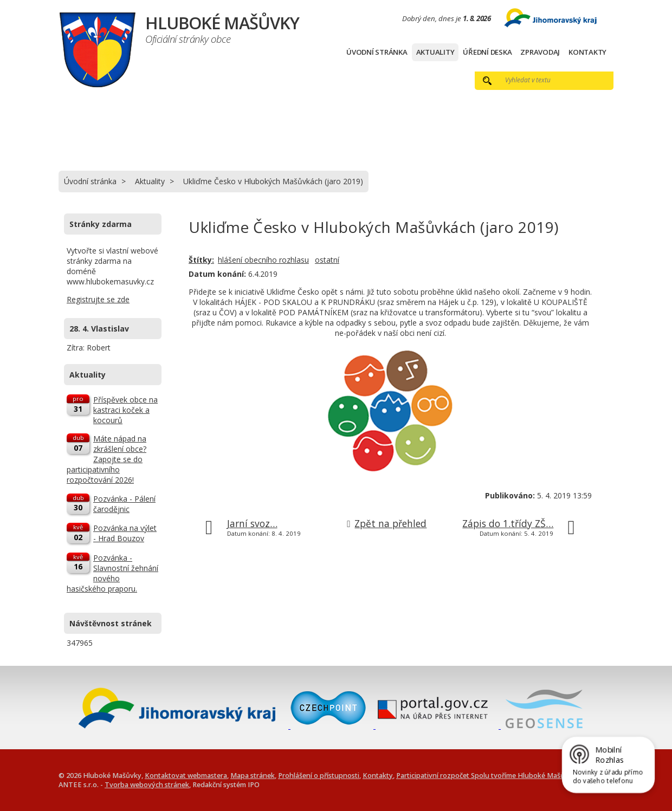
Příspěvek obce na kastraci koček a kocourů (125, 410)
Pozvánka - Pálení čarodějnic (124, 504)
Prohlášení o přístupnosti (319, 776)
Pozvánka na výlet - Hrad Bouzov (125, 533)
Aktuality (435, 52)
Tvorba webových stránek (147, 785)
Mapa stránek (253, 776)
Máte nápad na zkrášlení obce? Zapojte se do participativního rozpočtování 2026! (106, 459)
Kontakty (587, 52)
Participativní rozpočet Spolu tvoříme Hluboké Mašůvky (486, 776)
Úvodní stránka (377, 52)
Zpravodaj (540, 52)
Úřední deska (487, 52)
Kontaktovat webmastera (186, 776)
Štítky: (201, 260)
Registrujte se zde (98, 299)
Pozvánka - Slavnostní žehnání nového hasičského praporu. (112, 573)
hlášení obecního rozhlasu (263, 260)
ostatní (327, 260)
